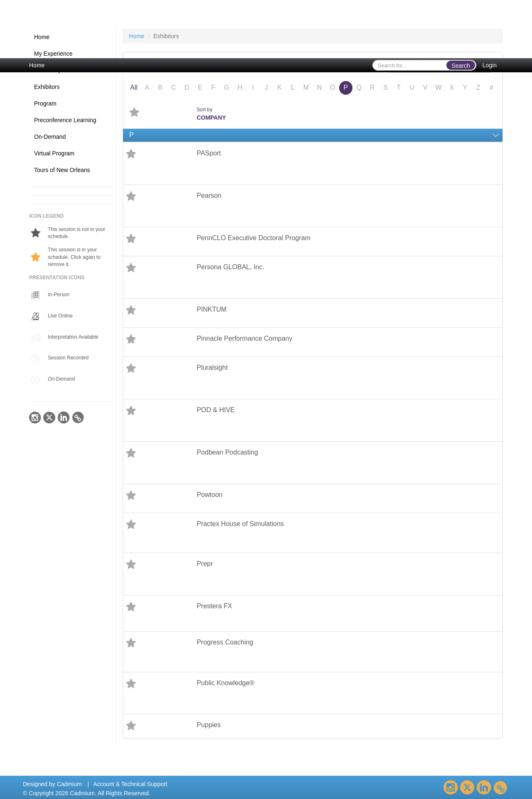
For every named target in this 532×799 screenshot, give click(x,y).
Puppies (209, 725)
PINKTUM (212, 309)
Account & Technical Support (130, 784)
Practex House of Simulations (240, 524)
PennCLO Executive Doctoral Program (254, 238)
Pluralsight (212, 368)
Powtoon (209, 495)
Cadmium (69, 784)
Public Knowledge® (225, 683)
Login (490, 65)
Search (461, 66)
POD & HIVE (216, 410)
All (134, 87)
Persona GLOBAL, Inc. (230, 267)
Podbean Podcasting (227, 452)
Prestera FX (214, 606)
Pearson (209, 195)
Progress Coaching (225, 642)
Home (37, 65)
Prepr (205, 564)
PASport (209, 153)
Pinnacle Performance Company (244, 338)
